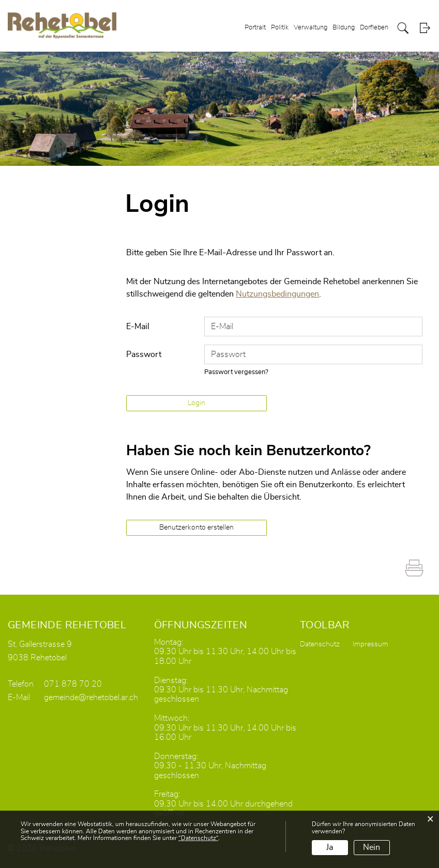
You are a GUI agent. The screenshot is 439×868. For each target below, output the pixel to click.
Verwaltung (311, 28)
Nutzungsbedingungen (277, 294)
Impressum (370, 644)
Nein (372, 847)
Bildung (344, 28)
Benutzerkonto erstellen (196, 528)
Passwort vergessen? (236, 372)
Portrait (255, 28)
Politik (280, 28)
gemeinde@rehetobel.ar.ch (91, 698)
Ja (330, 847)
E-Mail (138, 327)
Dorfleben (374, 28)
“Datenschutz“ (198, 838)
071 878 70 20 (73, 684)
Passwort (144, 354)
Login (425, 28)
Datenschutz (320, 644)
